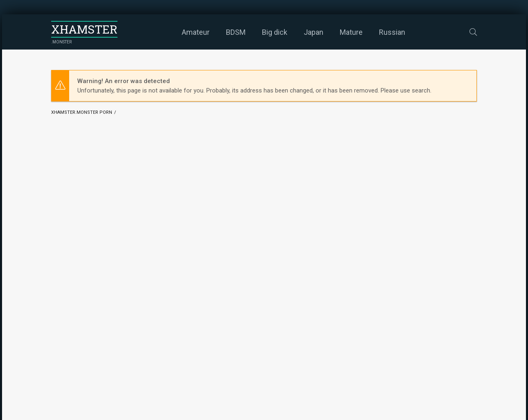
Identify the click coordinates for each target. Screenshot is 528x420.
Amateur (196, 32)
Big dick (275, 32)
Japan (314, 32)
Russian (392, 32)
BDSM (236, 32)
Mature (351, 32)
